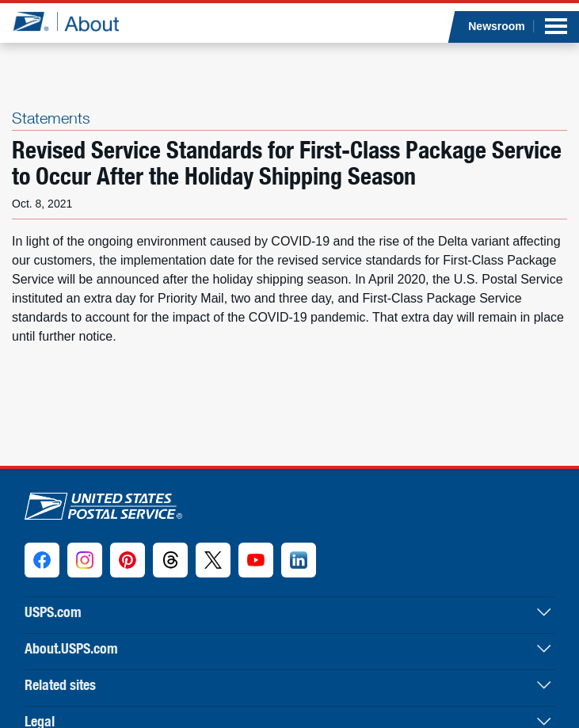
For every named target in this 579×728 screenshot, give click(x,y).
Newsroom (497, 26)
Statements (51, 118)
